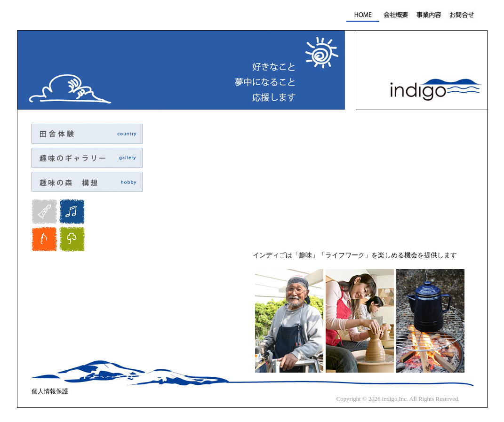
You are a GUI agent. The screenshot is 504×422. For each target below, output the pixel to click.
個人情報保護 (50, 391)
